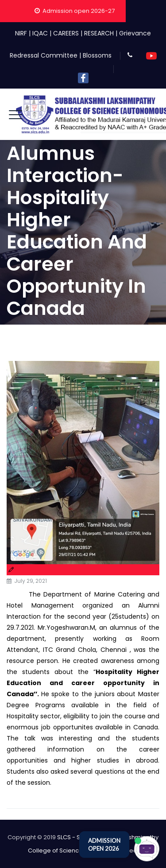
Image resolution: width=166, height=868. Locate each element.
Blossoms (97, 55)
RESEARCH (99, 33)
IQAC (40, 33)
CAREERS (66, 33)
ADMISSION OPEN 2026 (104, 845)
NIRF (21, 33)
